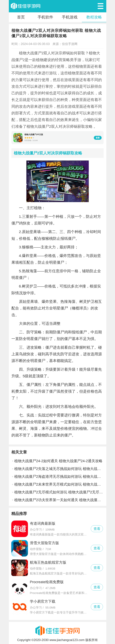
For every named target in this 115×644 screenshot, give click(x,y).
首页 (21, 17)
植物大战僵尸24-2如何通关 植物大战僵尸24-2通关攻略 (58, 461)
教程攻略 (94, 17)
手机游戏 (70, 17)
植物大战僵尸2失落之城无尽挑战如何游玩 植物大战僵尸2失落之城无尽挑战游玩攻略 (59, 469)
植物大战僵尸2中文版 (34, 134)
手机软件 (45, 17)
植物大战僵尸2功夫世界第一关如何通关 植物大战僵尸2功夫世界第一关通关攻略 (59, 500)
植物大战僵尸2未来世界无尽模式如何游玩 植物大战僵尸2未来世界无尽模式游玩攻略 (59, 484)
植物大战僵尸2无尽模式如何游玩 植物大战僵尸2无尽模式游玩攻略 (59, 492)
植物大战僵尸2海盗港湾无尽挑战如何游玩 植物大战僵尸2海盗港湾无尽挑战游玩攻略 (59, 477)
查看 (98, 138)
